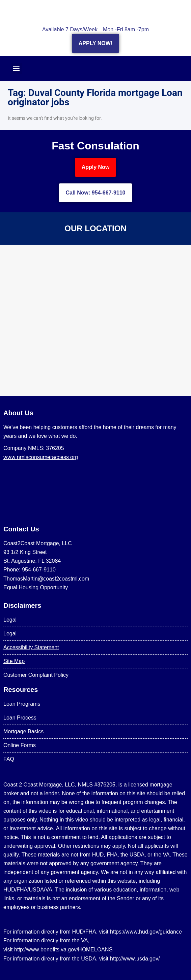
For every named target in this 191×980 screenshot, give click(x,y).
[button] (16, 68)
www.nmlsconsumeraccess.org (41, 457)
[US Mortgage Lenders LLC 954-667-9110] (95, 320)
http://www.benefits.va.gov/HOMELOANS (63, 949)
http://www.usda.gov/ (135, 958)
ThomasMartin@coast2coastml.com (46, 579)
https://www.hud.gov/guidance (146, 932)
